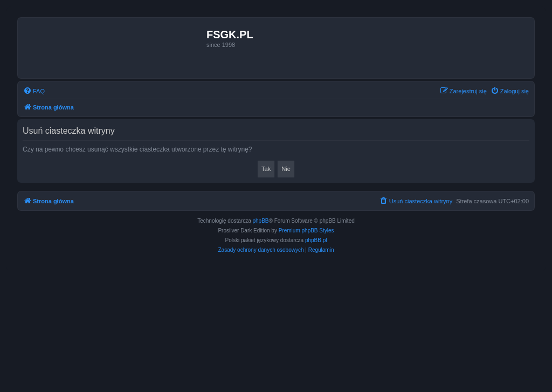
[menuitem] (34, 91)
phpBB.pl (316, 240)
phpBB (261, 221)
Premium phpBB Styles (306, 231)
